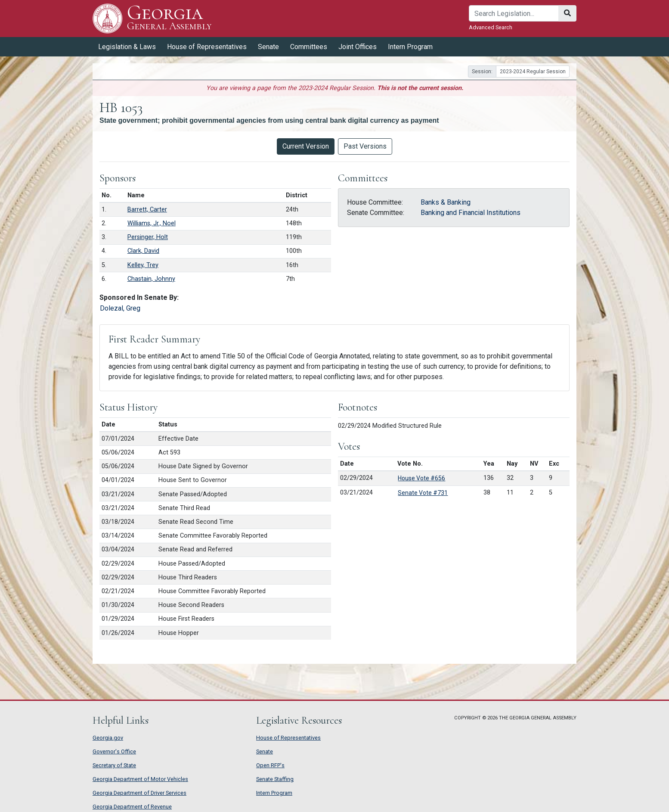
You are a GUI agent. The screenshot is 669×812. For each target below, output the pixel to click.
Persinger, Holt (148, 237)
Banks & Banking (446, 202)
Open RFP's (270, 765)
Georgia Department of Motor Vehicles (140, 779)
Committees (309, 47)
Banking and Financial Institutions (471, 213)
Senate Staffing (275, 779)
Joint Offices (358, 47)
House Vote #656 (421, 478)
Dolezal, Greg (120, 308)
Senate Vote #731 (423, 493)
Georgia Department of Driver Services (139, 793)
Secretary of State (114, 765)
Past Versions (365, 146)
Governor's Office (114, 751)
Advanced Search (491, 27)
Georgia (169, 18)
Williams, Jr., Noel (152, 223)
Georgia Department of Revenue (132, 807)
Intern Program (410, 47)
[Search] (514, 13)
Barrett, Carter (147, 210)
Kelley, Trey (143, 265)
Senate (268, 47)
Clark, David (143, 251)
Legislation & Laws (127, 47)
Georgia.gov (108, 738)
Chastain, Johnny (151, 279)
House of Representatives (207, 47)
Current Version (306, 146)
